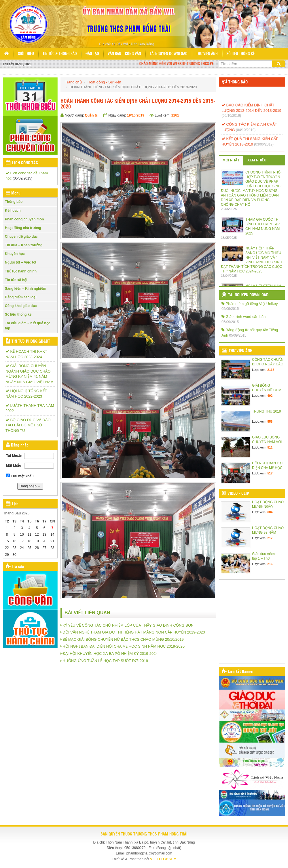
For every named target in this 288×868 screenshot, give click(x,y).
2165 (271, 370)
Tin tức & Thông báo (60, 54)
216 (270, 564)
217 (270, 538)
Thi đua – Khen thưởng (24, 245)
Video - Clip (238, 494)
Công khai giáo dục (21, 306)
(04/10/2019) (246, 133)
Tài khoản (14, 456)
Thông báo (14, 202)
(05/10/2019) (231, 118)
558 (270, 421)
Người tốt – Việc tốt (21, 262)
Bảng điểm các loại (21, 297)
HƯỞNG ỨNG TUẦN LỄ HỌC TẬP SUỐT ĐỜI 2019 (105, 661)
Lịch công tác (25, 163)
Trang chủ (73, 82)
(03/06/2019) (264, 147)
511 (270, 447)
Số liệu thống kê (240, 54)
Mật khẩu (14, 466)
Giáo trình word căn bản (244, 317)
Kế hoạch (13, 211)
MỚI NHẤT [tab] (231, 160)
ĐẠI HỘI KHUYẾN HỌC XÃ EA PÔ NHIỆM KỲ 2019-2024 (110, 654)
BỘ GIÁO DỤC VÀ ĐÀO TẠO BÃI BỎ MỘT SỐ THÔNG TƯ (28, 425)
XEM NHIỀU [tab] (257, 160)
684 (270, 512)
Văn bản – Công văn (124, 54)
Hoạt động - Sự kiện (104, 82)
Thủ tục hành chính (21, 271)
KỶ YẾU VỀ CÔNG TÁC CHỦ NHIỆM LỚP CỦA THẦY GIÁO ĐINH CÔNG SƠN (128, 625)
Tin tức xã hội (16, 280)
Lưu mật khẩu (20, 476)
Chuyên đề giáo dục (21, 236)
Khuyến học (15, 254)
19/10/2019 (136, 115)
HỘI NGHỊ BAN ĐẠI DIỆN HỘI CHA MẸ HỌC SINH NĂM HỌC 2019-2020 (124, 646)
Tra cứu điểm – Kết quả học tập (28, 326)
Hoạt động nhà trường (23, 228)
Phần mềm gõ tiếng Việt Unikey (250, 304)
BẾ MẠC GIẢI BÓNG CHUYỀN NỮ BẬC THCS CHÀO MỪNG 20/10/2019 (123, 639)
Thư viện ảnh (207, 54)
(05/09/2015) (22, 178)
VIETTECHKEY (163, 859)
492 (270, 396)
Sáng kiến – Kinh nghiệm (25, 289)
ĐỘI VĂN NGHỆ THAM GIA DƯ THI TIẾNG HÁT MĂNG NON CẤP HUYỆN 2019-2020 (134, 632)
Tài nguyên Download (169, 54)
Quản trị (92, 115)
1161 (175, 115)
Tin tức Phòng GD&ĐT (31, 342)
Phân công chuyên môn (24, 219)
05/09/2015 (230, 309)
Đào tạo (92, 54)
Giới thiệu (26, 54)
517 (270, 473)
